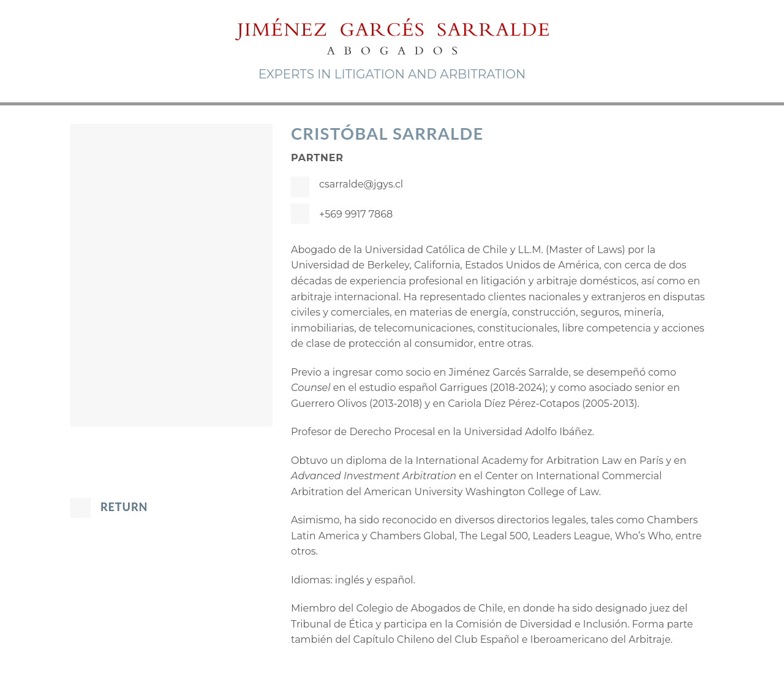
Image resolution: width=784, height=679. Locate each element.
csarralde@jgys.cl (361, 184)
